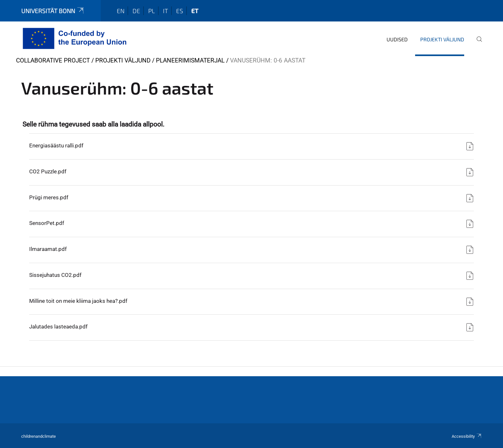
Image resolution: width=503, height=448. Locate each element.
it (166, 11)
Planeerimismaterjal (190, 60)
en (121, 11)
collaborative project (53, 60)
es (180, 11)
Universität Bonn (53, 11)
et (195, 11)
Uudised (397, 39)
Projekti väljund (442, 39)
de (136, 11)
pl (152, 11)
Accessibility (467, 436)
